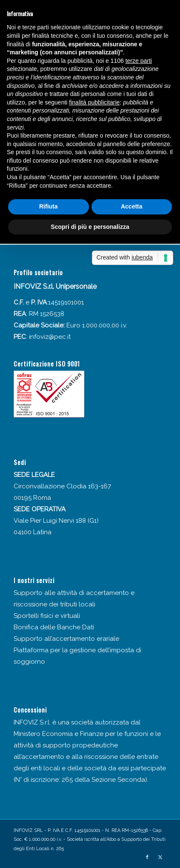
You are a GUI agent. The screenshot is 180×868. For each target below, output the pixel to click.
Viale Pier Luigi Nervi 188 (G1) (56, 521)
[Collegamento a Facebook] (147, 857)
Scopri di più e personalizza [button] (90, 227)
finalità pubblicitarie (94, 102)
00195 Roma (32, 498)
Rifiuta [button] (49, 206)
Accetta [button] (132, 206)
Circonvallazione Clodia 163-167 (62, 486)
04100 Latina (33, 532)
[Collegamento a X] (160, 857)
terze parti (139, 61)
